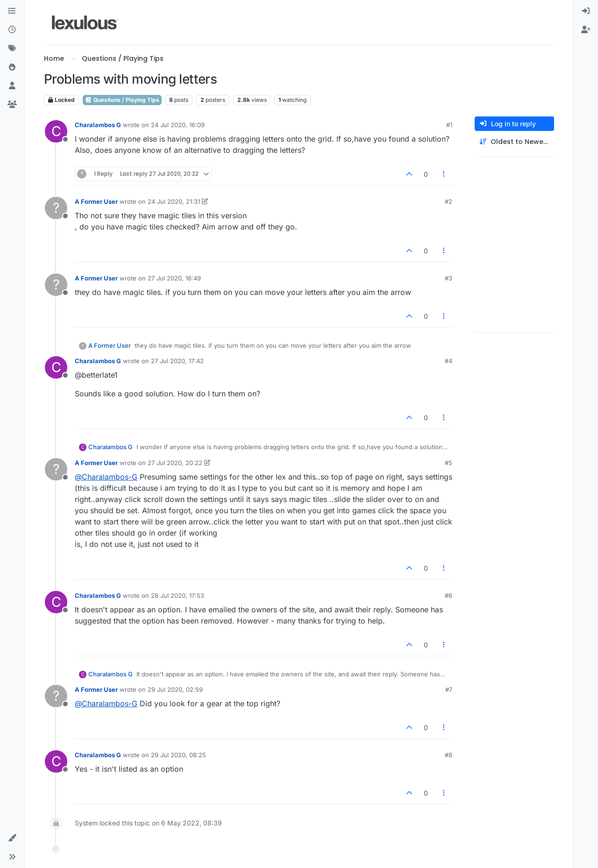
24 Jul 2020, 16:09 (178, 125)
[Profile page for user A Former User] (56, 208)
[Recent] (12, 30)
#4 (448, 361)
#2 (448, 201)
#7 (449, 689)
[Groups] (12, 105)
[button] (12, 838)
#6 (448, 595)
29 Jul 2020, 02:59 (175, 689)
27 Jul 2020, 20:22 (175, 463)
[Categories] (12, 11)
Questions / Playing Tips (122, 100)
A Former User (96, 201)
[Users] (12, 86)
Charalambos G (98, 125)
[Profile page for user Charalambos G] (56, 131)
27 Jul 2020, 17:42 (177, 361)
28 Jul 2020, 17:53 (178, 595)
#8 (448, 755)
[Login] (586, 11)
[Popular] (12, 67)
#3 (448, 278)
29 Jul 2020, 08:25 (178, 755)
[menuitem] (586, 11)
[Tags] (12, 49)
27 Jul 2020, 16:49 (174, 278)
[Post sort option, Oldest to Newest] (514, 142)
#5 (448, 463)
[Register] (586, 30)
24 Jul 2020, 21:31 (174, 201)
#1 (449, 125)
